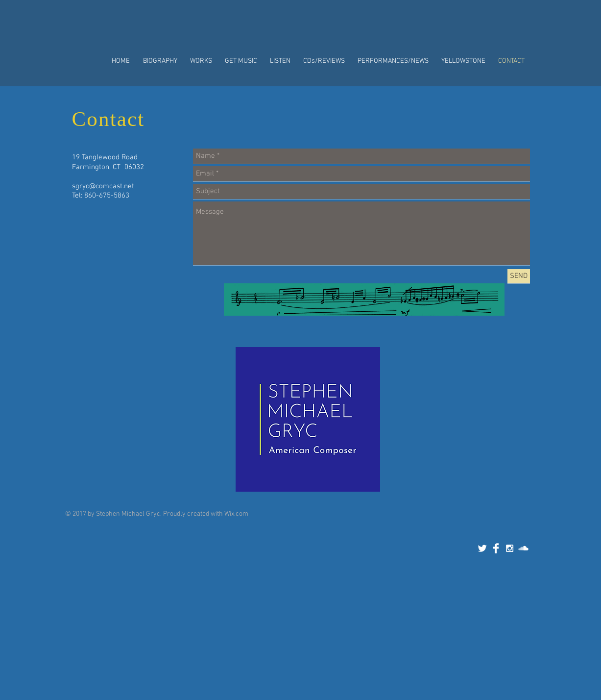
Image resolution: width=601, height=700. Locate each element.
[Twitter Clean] (482, 548)
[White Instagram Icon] (510, 548)
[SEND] (519, 276)
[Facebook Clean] (496, 548)
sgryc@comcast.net (103, 186)
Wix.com (236, 514)
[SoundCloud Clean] (523, 548)
